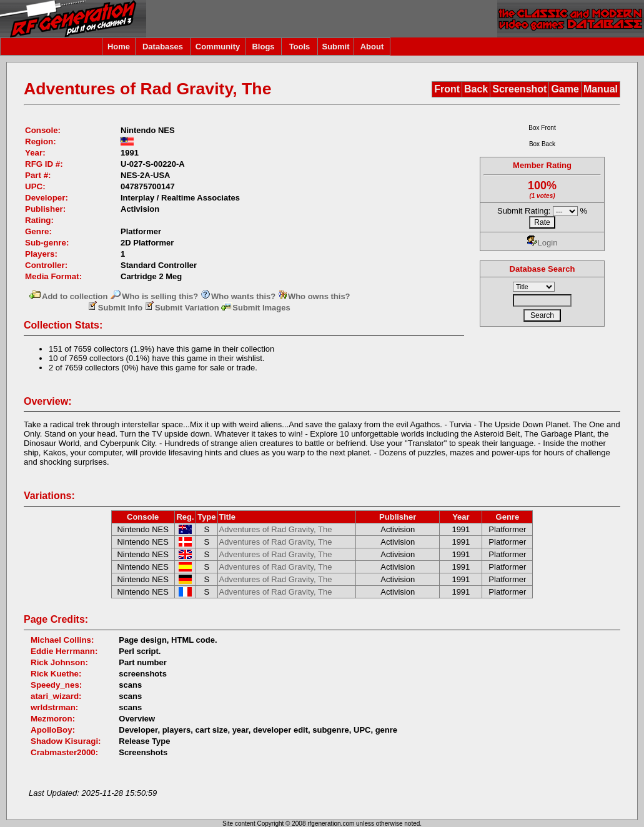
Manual (601, 89)
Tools (300, 47)
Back (476, 89)
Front (447, 89)
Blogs (263, 47)
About (372, 47)
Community (218, 47)
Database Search (542, 269)
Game (565, 89)
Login (542, 243)
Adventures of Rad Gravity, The (276, 529)
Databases (163, 47)
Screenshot (519, 89)
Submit (335, 47)
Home (119, 47)
